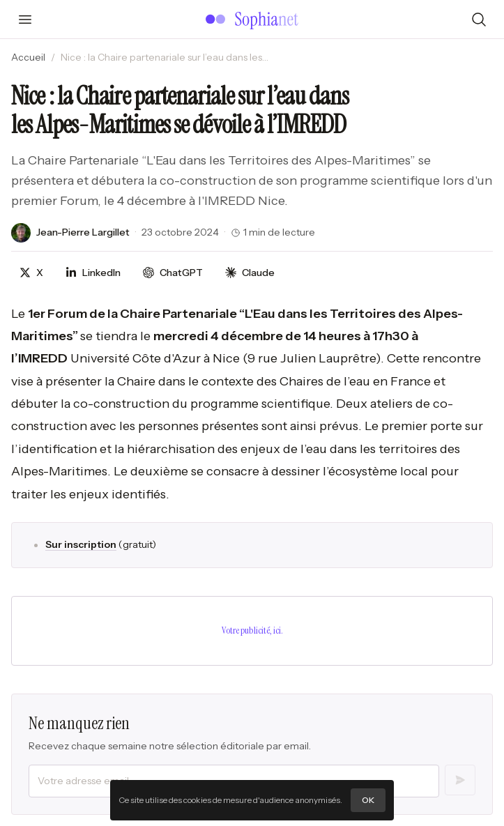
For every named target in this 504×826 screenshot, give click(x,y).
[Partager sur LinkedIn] (93, 273)
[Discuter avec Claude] (250, 273)
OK (368, 800)
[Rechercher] (479, 20)
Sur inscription (81, 544)
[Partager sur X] (31, 273)
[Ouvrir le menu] (25, 20)
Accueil (28, 57)
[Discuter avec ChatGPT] (173, 273)
